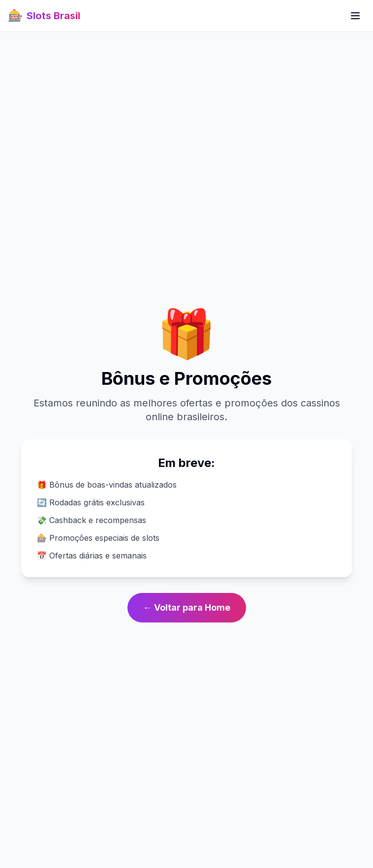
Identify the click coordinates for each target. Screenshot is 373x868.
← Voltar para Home (187, 607)
